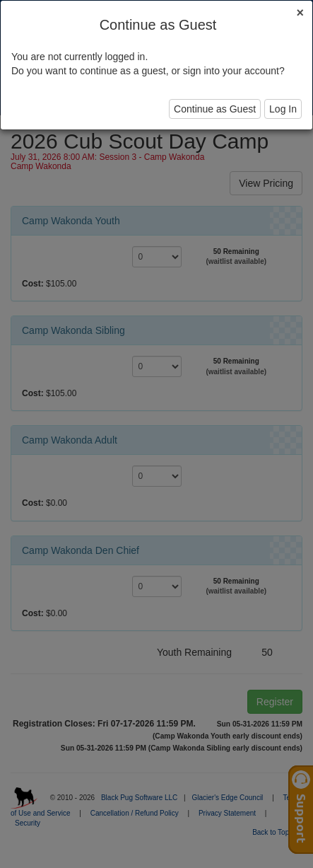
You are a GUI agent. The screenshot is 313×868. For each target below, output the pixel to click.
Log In (283, 109)
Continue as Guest (215, 109)
